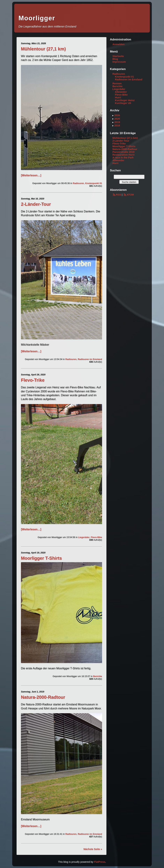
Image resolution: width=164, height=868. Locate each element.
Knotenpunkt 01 (94, 183)
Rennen (117, 84)
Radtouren (78, 183)
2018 (117, 126)
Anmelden (118, 44)
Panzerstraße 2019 (123, 152)
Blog (115, 59)
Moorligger (37, 18)
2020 (117, 119)
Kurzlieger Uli (123, 103)
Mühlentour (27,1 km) (43, 49)
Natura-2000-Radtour (43, 697)
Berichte (98, 676)
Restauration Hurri (123, 155)
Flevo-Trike (33, 380)
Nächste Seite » (93, 849)
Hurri (118, 98)
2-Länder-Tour (36, 204)
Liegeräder (84, 537)
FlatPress (100, 862)
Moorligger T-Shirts (41, 558)
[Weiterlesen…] (31, 175)
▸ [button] (113, 115)
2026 (117, 115)
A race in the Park (123, 158)
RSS (117, 195)
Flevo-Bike (96, 537)
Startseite (118, 56)
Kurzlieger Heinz (125, 100)
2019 (117, 122)
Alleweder (121, 92)
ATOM (128, 195)
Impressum (119, 62)
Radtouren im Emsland (90, 359)
